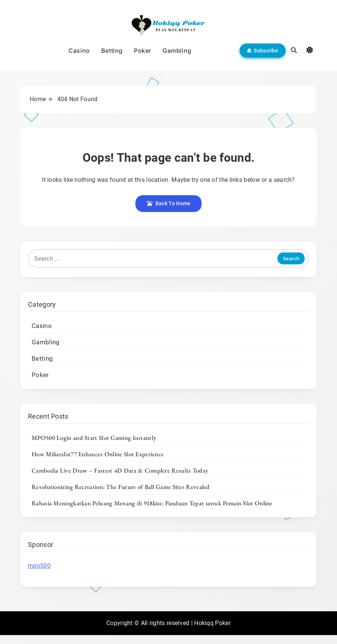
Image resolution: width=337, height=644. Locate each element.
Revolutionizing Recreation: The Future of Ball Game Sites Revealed (121, 487)
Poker (143, 51)
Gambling (177, 51)
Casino (79, 51)
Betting (112, 51)
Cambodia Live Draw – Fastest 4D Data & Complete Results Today (120, 470)
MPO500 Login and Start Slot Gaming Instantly (94, 438)
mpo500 (39, 566)
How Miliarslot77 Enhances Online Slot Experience (98, 454)
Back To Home (169, 203)
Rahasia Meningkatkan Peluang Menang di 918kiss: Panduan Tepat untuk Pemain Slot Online (152, 503)
